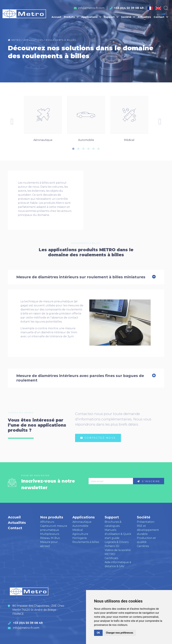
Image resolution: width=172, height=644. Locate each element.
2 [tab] (78, 149)
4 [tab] (89, 149)
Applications (91, 17)
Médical (78, 530)
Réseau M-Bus (50, 538)
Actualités (144, 17)
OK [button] (98, 633)
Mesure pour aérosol (49, 544)
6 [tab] (99, 149)
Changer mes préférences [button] (120, 633)
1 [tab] (73, 149)
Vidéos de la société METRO (118, 552)
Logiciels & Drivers (117, 542)
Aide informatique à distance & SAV (118, 564)
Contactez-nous (98, 438)
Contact (161, 17)
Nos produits (52, 517)
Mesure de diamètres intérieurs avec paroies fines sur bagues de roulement (86, 378)
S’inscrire (149, 481)
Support (111, 17)
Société (128, 17)
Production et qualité (146, 540)
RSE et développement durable (148, 530)
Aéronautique (82, 522)
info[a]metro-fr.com (91, 8)
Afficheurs (47, 522)
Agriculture (80, 534)
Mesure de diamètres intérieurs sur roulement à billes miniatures (86, 277)
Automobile (80, 526)
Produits (71, 17)
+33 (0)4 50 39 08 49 (129, 8)
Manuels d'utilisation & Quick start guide (118, 534)
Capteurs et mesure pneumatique (54, 528)
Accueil (56, 17)
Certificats (111, 558)
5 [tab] (94, 149)
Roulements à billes (86, 542)
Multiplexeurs (50, 534)
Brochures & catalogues (113, 524)
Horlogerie (80, 538)
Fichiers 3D (112, 546)
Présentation (146, 522)
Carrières (143, 546)
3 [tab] (83, 149)
